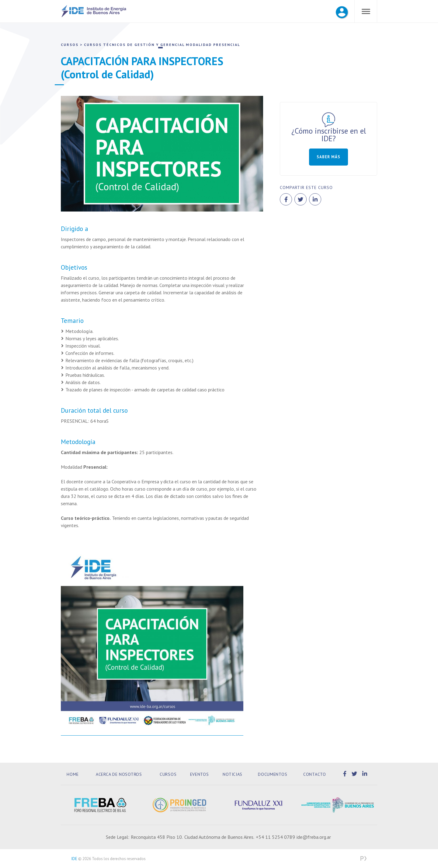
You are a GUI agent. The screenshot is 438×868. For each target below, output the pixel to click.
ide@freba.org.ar (314, 837)
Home (73, 774)
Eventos (200, 774)
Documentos (273, 774)
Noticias (233, 774)
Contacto (315, 774)
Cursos (168, 774)
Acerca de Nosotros (119, 774)
